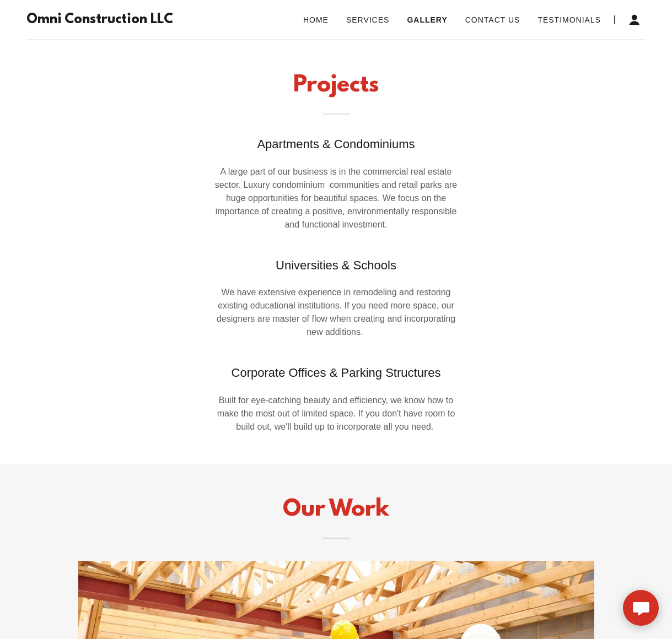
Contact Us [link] (493, 20)
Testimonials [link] (569, 20)
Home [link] (316, 20)
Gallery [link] (427, 20)
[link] (100, 20)
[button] (635, 20)
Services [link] (368, 20)
